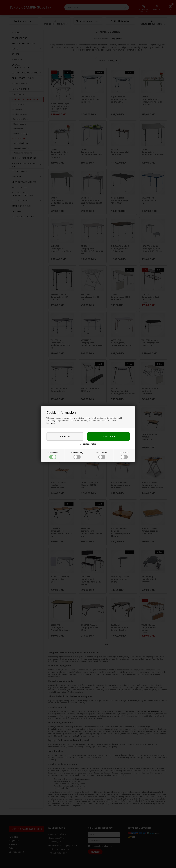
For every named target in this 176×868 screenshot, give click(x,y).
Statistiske (124, 455)
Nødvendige (53, 455)
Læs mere (51, 423)
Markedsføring (77, 455)
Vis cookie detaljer (88, 444)
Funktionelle (102, 455)
